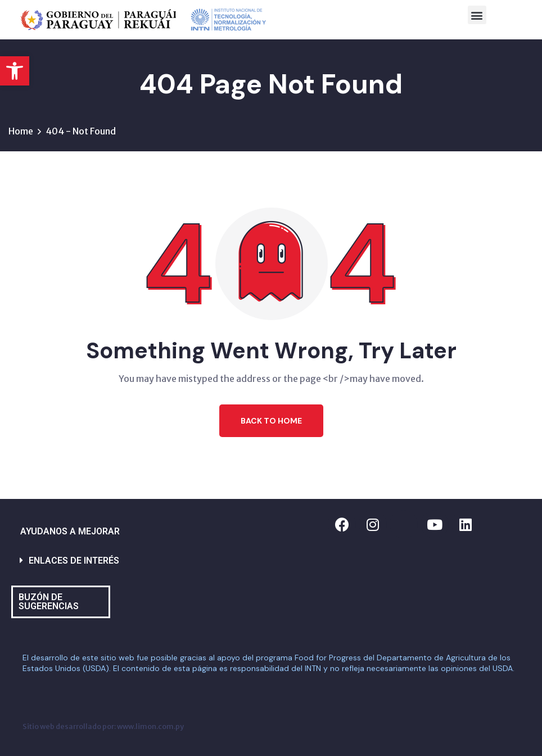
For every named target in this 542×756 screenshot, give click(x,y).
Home (21, 131)
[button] (15, 71)
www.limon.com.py (150, 726)
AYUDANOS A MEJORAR (70, 531)
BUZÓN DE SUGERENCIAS (49, 602)
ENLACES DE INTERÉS (74, 561)
